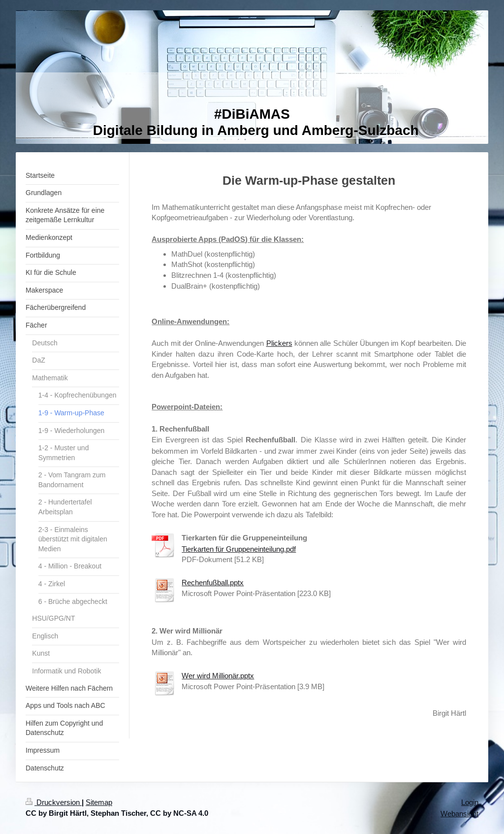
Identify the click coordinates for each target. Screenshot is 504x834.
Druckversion (54, 802)
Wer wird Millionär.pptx (218, 676)
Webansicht (459, 814)
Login (470, 802)
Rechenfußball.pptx (213, 583)
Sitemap (99, 802)
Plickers (279, 343)
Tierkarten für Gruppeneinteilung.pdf (239, 549)
